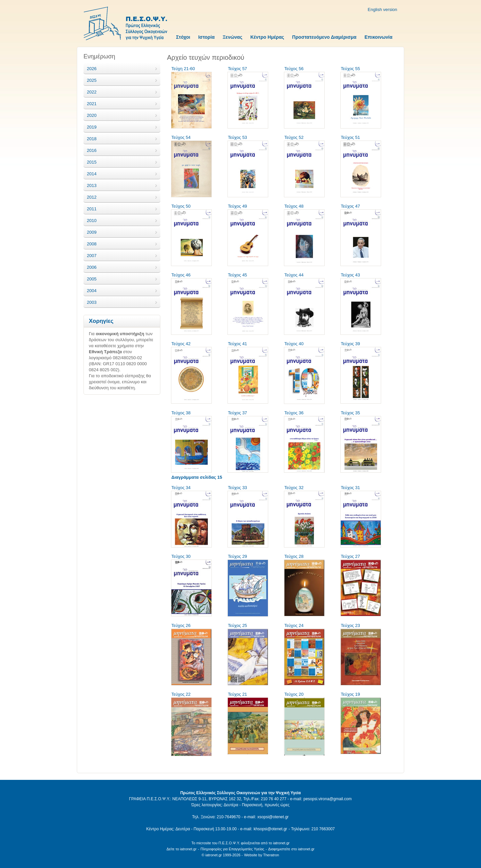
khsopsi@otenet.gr (270, 829)
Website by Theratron (262, 855)
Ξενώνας (233, 37)
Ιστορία (206, 37)
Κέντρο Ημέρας (267, 37)
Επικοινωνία (378, 37)
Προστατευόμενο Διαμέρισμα (325, 37)
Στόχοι (183, 37)
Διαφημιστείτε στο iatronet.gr (291, 849)
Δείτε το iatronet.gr (181, 849)
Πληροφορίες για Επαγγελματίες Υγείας (232, 849)
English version (382, 10)
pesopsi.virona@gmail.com (327, 799)
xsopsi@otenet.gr (273, 817)
